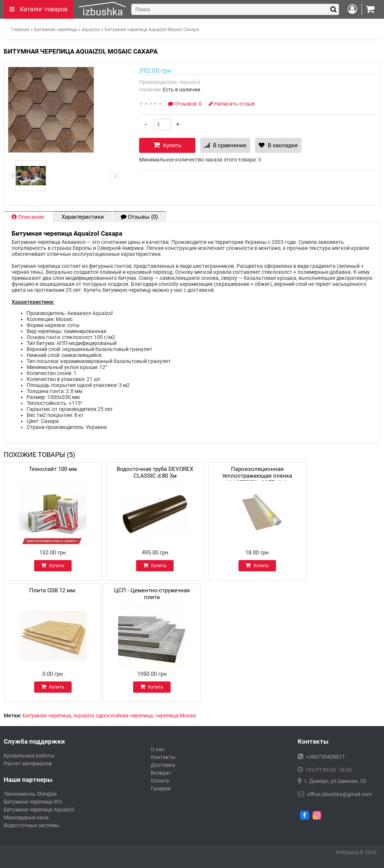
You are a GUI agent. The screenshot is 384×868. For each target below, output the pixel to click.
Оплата (160, 781)
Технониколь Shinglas (30, 794)
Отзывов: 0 (185, 104)
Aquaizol (84, 716)
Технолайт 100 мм (53, 469)
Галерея (161, 789)
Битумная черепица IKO (33, 802)
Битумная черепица (47, 716)
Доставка (163, 765)
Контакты (163, 757)
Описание (29, 217)
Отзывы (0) (139, 217)
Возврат (161, 773)
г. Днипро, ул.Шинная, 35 (335, 781)
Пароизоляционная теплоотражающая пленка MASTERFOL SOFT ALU (257, 471)
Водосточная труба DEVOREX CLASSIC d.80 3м (155, 471)
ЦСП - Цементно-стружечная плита (152, 593)
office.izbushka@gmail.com (339, 794)
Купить (167, 145)
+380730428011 (325, 757)
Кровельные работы (29, 756)
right (115, 176)
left (13, 176)
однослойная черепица (124, 716)
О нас (157, 749)
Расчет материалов (28, 763)
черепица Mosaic (176, 716)
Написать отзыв (232, 104)
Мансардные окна (26, 817)
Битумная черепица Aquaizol (39, 810)
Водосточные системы (31, 825)
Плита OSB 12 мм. (53, 590)
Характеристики (83, 217)
